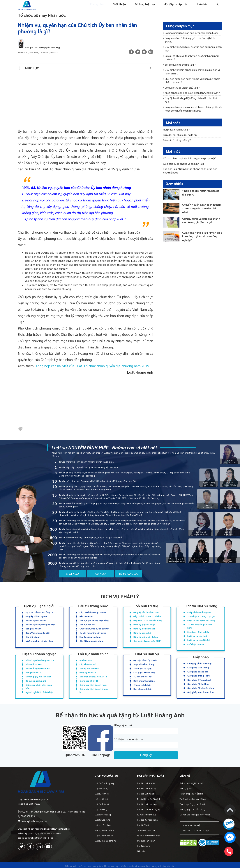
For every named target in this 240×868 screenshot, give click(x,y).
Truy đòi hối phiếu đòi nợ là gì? (179, 135)
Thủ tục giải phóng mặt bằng (94, 621)
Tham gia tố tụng (142, 667)
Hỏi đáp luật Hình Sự (142, 787)
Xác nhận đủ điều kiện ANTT (93, 675)
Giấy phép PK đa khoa (198, 682)
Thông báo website (89, 667)
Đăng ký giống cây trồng (146, 636)
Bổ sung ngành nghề (36, 679)
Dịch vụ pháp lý (120, 597)
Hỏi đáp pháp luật (177, 7)
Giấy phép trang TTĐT (199, 674)
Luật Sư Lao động (95, 818)
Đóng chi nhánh (33, 628)
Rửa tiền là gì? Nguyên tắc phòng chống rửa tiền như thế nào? (191, 169)
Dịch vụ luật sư (148, 7)
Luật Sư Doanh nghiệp (97, 782)
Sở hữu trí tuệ (147, 607)
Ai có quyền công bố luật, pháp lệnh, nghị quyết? (190, 87)
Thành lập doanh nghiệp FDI (40, 659)
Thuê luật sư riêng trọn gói (201, 617)
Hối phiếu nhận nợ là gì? (176, 130)
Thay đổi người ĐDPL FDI (38, 667)
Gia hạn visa (86, 659)
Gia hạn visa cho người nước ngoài (192, 813)
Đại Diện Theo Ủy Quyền (145, 659)
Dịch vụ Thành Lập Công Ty (39, 613)
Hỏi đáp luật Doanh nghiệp (144, 808)
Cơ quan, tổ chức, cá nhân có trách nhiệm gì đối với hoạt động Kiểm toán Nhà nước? (191, 99)
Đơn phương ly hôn (143, 686)
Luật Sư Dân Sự (94, 787)
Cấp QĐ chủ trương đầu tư (93, 613)
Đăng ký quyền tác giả (144, 625)
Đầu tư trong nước (93, 607)
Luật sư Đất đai (94, 797)
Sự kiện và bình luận (142, 829)
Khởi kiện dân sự (196, 643)
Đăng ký (154, 752)
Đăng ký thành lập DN (36, 617)
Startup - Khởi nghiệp (198, 631)
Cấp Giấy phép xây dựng (91, 640)
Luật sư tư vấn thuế (197, 635)
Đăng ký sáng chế (142, 632)
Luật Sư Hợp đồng (96, 813)
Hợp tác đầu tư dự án (90, 636)
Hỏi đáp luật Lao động (142, 802)
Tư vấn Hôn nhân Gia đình (144, 797)
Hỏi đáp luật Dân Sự (141, 782)
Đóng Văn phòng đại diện (38, 632)
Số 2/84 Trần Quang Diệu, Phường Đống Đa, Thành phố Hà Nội (49, 807)
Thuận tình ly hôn (142, 682)
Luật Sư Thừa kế (95, 802)
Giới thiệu (123, 7)
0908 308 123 (27, 812)
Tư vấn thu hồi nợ (142, 675)
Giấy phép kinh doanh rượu (93, 682)
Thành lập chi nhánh (36, 621)
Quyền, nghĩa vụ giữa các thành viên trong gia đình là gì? (200, 218)
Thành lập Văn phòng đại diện (40, 625)
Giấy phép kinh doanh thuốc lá (94, 688)
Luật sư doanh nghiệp (39, 653)
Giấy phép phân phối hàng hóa (39, 684)
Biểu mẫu (137, 850)
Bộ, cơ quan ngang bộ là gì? (179, 61)
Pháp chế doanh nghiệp (199, 613)
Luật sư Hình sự (95, 792)
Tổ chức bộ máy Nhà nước (48, 17)
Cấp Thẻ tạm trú (88, 663)
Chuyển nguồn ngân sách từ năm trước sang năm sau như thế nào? (201, 204)
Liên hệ (202, 7)
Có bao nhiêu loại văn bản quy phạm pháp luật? (189, 34)
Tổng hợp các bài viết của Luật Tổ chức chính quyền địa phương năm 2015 (92, 367)
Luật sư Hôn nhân (96, 823)
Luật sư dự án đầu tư (97, 834)
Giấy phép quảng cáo (198, 670)
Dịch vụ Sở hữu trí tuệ (97, 829)
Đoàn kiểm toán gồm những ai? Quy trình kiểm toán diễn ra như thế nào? (191, 112)
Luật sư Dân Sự (147, 653)
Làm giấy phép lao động (199, 662)
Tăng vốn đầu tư (34, 671)
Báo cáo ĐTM (86, 617)
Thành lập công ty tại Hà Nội (190, 802)
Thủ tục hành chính (93, 653)
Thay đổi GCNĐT (34, 663)
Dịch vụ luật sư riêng (201, 607)
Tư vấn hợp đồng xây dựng (93, 632)
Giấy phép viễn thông (198, 666)
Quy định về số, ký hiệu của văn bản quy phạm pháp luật (191, 46)
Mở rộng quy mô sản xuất (38, 675)
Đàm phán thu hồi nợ (144, 679)
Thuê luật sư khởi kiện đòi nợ (190, 797)
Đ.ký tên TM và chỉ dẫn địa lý (148, 621)
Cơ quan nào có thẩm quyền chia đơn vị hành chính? (192, 39)
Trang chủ (102, 7)
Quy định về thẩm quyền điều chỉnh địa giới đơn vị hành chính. (190, 67)
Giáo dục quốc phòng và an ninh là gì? (183, 163)
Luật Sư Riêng (94, 808)
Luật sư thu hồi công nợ (98, 839)
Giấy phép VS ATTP (89, 679)
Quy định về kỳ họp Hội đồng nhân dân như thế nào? (191, 92)
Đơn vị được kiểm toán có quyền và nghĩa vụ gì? (189, 105)
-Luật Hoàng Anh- (95, 864)
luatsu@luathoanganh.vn (32, 816)
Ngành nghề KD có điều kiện (39, 689)
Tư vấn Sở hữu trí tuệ (142, 813)
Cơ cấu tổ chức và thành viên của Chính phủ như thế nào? (192, 54)
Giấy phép (201, 656)
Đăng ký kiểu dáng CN (144, 628)
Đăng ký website (88, 671)
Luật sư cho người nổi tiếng (201, 621)
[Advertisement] (85, 104)
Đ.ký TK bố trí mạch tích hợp (148, 617)
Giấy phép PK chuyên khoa (201, 685)
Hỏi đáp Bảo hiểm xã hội (143, 818)
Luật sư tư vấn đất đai (198, 639)
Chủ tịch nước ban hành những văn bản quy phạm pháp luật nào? (190, 75)
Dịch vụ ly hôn (183, 787)
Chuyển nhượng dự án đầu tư (94, 628)
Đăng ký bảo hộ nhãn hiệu (146, 613)
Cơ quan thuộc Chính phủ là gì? (180, 82)
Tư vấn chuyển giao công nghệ (200, 626)
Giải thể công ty (34, 636)
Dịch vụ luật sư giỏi (39, 607)
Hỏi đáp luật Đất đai (141, 792)
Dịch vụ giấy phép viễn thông (190, 808)
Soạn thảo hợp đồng (144, 663)
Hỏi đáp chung (139, 844)
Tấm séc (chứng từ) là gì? (177, 140)
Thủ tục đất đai (87, 625)
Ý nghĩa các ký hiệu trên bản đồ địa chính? (202, 190)
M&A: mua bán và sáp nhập (39, 640)
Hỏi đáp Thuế (138, 823)
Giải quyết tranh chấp (144, 671)
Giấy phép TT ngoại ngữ (199, 678)
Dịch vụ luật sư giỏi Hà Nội (189, 782)
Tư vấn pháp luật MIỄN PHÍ (189, 792)
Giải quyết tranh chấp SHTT (148, 640)
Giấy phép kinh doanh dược (201, 689)
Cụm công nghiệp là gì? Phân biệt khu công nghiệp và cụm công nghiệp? (201, 233)
